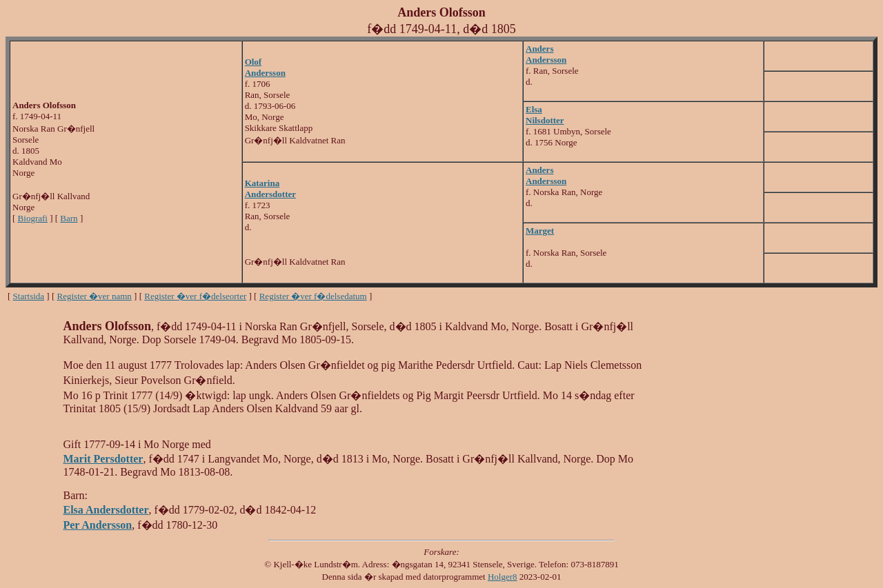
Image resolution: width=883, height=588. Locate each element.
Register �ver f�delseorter (195, 296)
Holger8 (503, 577)
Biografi (33, 218)
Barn (69, 218)
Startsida (29, 296)
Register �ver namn (95, 296)
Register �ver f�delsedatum (313, 296)
